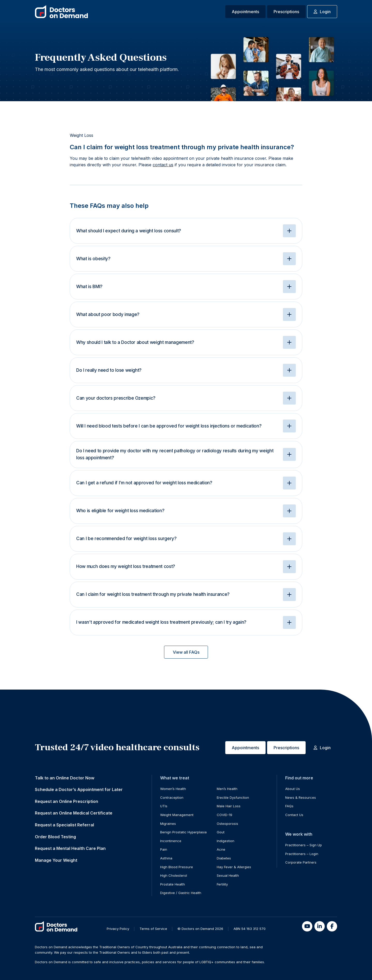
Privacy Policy (118, 929)
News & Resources (301, 797)
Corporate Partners (301, 862)
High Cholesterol (174, 875)
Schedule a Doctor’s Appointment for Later (79, 789)
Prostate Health (173, 884)
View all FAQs (186, 652)
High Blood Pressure (177, 867)
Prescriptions (286, 12)
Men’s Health (227, 789)
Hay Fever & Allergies (234, 867)
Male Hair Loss (229, 806)
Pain (164, 849)
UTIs (164, 806)
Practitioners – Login (302, 854)
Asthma (166, 858)
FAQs (289, 806)
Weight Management (177, 815)
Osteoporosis (227, 824)
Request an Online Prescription (67, 801)
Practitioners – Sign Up (304, 845)
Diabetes (224, 858)
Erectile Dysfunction (233, 797)
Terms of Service (153, 929)
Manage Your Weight (56, 860)
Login (322, 12)
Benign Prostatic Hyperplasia (183, 832)
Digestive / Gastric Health (181, 893)
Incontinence (171, 841)
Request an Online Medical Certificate (74, 813)
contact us (163, 165)
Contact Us (294, 815)
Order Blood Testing (55, 837)
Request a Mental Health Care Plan (70, 848)
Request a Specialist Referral (64, 825)
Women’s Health (173, 789)
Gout (221, 832)
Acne (221, 849)
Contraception (172, 797)
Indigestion (226, 841)
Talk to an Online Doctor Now (65, 778)
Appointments (245, 12)
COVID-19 (224, 815)
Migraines (168, 824)
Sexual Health (228, 875)
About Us (293, 789)
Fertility (222, 884)
